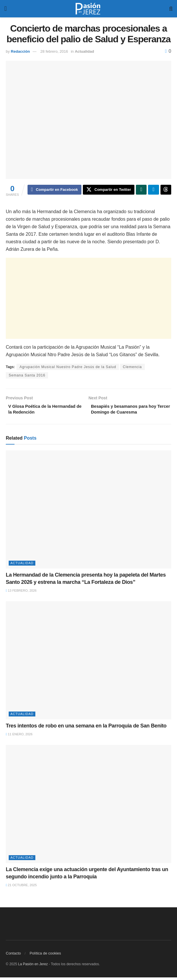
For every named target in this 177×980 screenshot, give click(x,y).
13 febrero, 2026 (21, 593)
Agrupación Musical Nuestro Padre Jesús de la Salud (68, 368)
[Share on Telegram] (153, 190)
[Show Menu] (6, 9)
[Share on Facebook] (54, 190)
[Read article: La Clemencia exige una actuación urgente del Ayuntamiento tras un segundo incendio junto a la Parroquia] (88, 807)
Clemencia (132, 368)
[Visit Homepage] (88, 9)
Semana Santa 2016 (27, 376)
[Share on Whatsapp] (141, 190)
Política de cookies (45, 956)
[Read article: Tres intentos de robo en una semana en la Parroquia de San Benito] (88, 663)
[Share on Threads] (166, 190)
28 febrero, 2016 (54, 51)
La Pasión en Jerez (33, 967)
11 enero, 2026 (19, 737)
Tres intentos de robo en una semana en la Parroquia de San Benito (86, 728)
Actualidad (84, 51)
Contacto (13, 956)
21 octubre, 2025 (21, 888)
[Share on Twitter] (109, 190)
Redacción (20, 51)
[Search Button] (171, 9)
